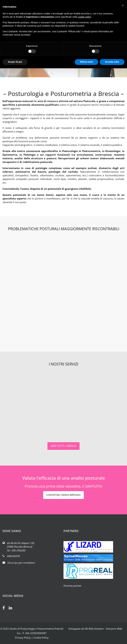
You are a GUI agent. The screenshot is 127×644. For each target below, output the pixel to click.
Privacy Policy (23, 638)
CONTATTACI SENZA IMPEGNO (63, 495)
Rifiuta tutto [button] (87, 62)
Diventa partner (72, 586)
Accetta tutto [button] (112, 62)
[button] (123, 5)
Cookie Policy (41, 638)
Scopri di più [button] (15, 62)
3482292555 (13, 556)
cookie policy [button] (84, 17)
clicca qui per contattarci (21, 563)
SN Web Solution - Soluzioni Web (103, 629)
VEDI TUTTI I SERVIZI (63, 446)
